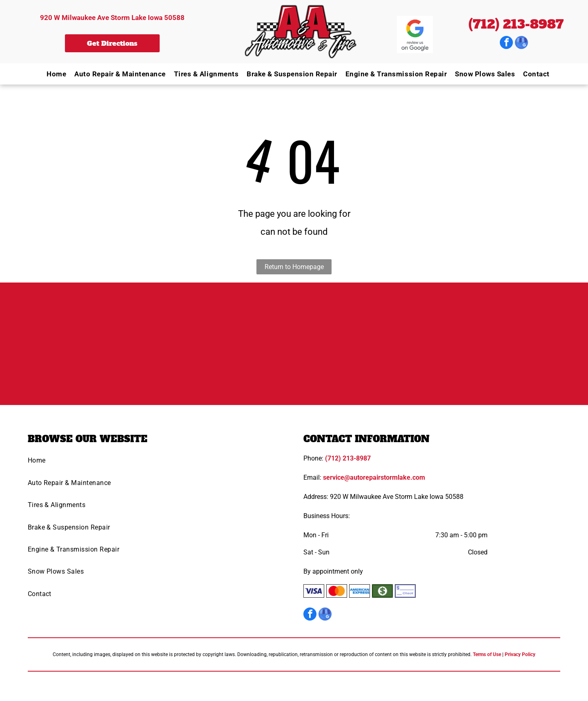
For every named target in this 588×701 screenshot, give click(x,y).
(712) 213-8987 (516, 24)
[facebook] (506, 43)
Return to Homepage (294, 267)
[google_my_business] (521, 43)
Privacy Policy (520, 654)
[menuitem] (52, 74)
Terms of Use (487, 654)
